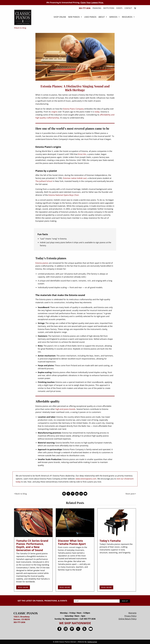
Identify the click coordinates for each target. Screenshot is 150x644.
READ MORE (23, 587)
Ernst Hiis (82, 154)
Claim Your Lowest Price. (92, 3)
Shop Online (60, 17)
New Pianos (75, 17)
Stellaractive (92, 642)
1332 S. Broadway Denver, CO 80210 (22, 618)
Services (115, 17)
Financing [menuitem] (97, 8)
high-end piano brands (65, 409)
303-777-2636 (19, 622)
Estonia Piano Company (73, 109)
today (97, 112)
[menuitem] (134, 8)
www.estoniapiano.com (86, 479)
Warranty (132, 613)
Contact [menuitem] (128, 8)
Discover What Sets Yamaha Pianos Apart (72, 542)
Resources (128, 17)
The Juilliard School (44, 181)
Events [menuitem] (119, 8)
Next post (131, 494)
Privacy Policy (130, 616)
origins (54, 112)
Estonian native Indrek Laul (75, 178)
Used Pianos (90, 17)
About (103, 17)
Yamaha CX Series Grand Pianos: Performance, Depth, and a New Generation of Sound (32, 545)
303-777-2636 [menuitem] (85, 8)
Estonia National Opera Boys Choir (64, 195)
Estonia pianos (42, 263)
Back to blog (20, 28)
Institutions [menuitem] (109, 8)
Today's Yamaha (110, 541)
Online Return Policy (127, 619)
